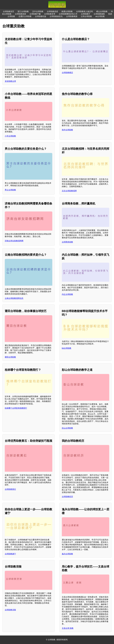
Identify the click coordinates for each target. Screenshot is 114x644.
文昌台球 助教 (68, 628)
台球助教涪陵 (10, 610)
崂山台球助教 (102, 11)
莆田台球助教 (10, 357)
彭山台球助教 (67, 428)
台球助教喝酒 (72, 16)
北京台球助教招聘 (69, 191)
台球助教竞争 (50, 14)
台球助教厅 (86, 14)
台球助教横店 (67, 73)
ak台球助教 (100, 16)
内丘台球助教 (67, 294)
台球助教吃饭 (41, 16)
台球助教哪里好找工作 (68, 14)
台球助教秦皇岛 (56, 16)
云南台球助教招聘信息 (14, 298)
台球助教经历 (67, 497)
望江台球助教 (23, 11)
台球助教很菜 (20, 14)
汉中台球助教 (38, 11)
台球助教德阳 (99, 14)
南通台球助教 (67, 11)
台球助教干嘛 (35, 14)
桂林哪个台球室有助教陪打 (16, 408)
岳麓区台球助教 (25, 16)
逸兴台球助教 (67, 554)
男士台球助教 (10, 190)
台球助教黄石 (10, 489)
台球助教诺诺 (52, 11)
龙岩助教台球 (10, 81)
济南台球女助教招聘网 (14, 241)
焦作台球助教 (67, 130)
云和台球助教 (86, 16)
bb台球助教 (67, 348)
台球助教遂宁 (10, 554)
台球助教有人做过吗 (84, 11)
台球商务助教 (67, 242)
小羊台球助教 (10, 136)
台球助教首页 (8, 11)
